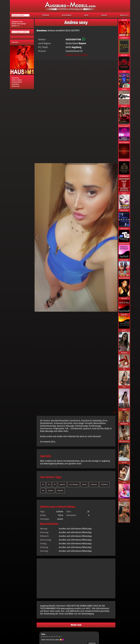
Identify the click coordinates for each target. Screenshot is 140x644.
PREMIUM (46, 15)
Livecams (15, 42)
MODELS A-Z (124, 15)
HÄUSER (104, 15)
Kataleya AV (124, 424)
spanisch (62, 485)
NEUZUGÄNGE (67, 15)
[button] (37, 237)
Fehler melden (17, 80)
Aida (124, 482)
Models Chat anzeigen (77, 55)
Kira (124, 387)
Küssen (84, 485)
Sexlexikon (15, 84)
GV (43, 485)
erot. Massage (74, 485)
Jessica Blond (124, 500)
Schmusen (94, 485)
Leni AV (124, 462)
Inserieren (15, 78)
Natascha (124, 353)
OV (49, 485)
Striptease (104, 485)
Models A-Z (16, 26)
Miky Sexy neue (124, 441)
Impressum (16, 86)
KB (43, 491)
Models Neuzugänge (19, 24)
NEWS (86, 15)
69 (55, 485)
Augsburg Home (17, 22)
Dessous (51, 491)
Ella (124, 369)
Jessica (124, 330)
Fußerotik (60, 491)
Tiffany (124, 410)
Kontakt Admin (17, 82)
